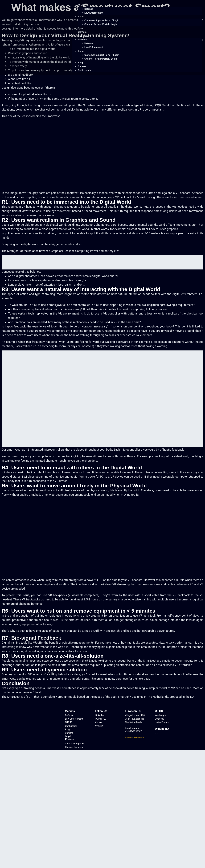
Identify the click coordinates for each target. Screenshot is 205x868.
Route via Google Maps (134, 737)
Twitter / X (100, 719)
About (81, 17)
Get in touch (84, 36)
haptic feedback (15, 326)
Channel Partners (74, 747)
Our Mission (71, 726)
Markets (82, 5)
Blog (80, 28)
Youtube (99, 726)
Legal (68, 736)
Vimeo (98, 722)
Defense (89, 9)
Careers (82, 32)
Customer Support (74, 744)
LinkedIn (99, 715)
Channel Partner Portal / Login (101, 24)
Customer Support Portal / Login (102, 20)
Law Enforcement (94, 13)
